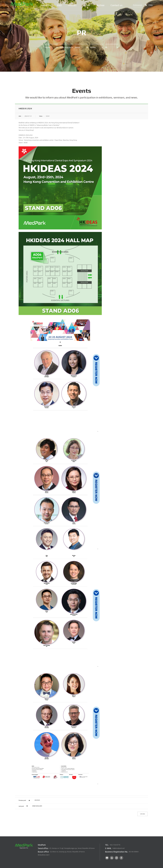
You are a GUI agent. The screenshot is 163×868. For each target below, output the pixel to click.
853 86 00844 (134, 852)
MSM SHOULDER (37, 806)
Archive (101, 5)
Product (72, 5)
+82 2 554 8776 (115, 845)
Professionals (138, 5)
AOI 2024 (37, 800)
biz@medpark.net (119, 848)
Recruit (86, 5)
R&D (59, 5)
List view (143, 814)
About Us (46, 5)
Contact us (116, 5)
